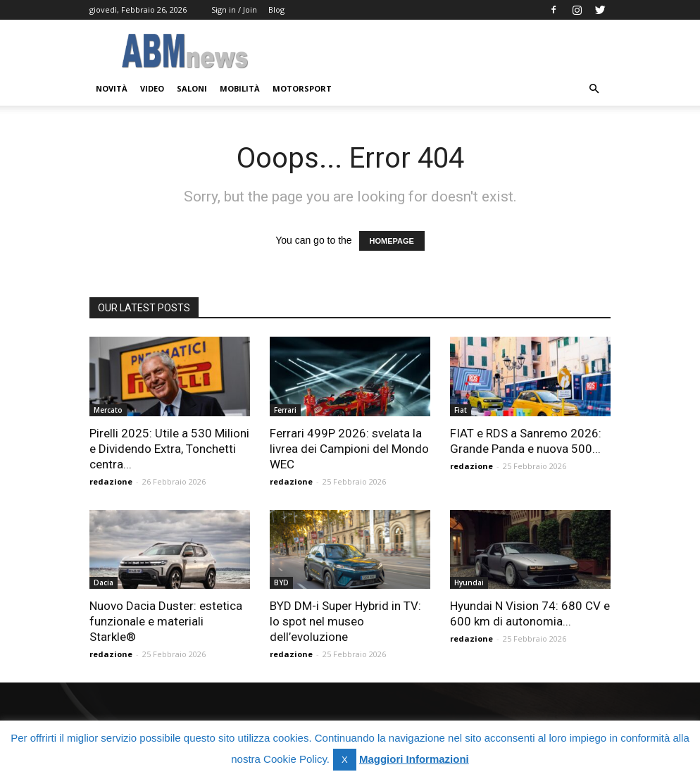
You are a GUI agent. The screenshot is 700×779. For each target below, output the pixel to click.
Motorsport (302, 88)
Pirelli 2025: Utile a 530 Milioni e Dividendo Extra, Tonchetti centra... (169, 449)
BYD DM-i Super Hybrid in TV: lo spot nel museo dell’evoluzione (345, 621)
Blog (276, 10)
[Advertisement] (445, 51)
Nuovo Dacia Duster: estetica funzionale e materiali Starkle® (166, 621)
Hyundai (469, 582)
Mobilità (240, 88)
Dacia (104, 582)
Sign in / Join (234, 10)
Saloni (192, 88)
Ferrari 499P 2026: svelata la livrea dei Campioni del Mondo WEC (349, 449)
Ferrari (285, 410)
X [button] (345, 760)
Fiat (461, 410)
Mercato (108, 410)
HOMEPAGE (392, 241)
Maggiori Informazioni (414, 759)
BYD (281, 582)
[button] (594, 89)
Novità (112, 88)
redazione (111, 481)
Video (152, 88)
